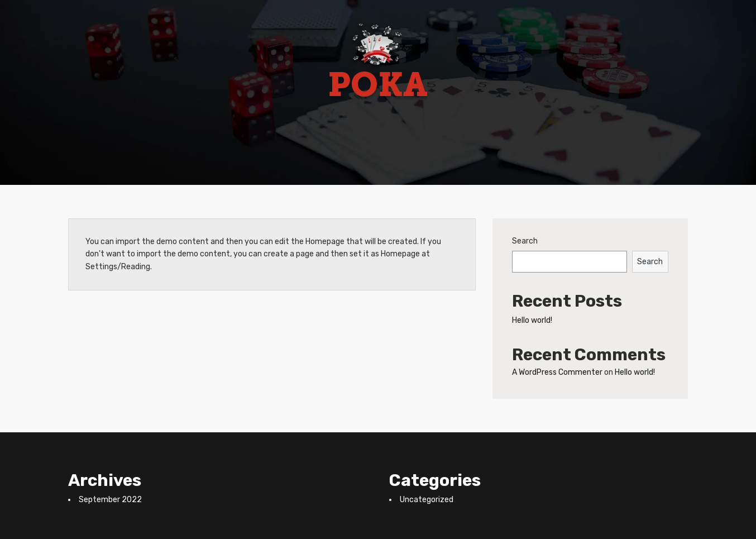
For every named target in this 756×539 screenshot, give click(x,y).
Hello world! (532, 320)
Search (525, 241)
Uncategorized (427, 500)
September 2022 (110, 500)
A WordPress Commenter (557, 372)
